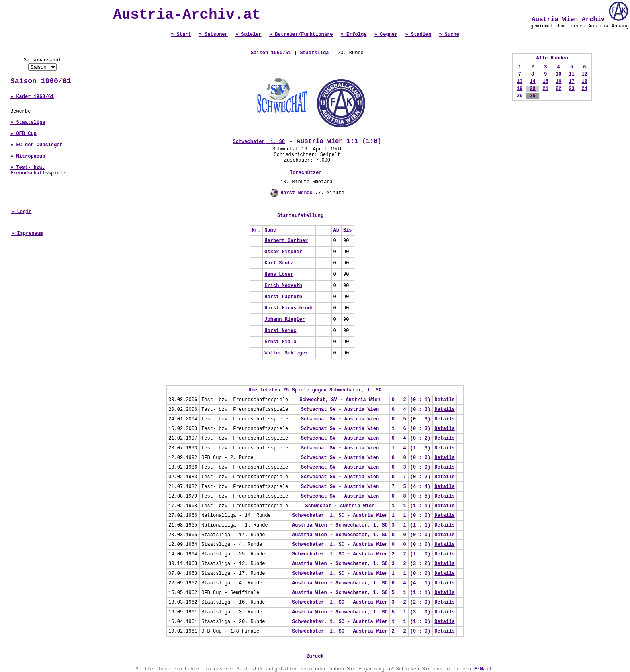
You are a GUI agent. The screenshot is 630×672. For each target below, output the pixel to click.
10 (558, 74)
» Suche (449, 35)
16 (558, 82)
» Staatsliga (28, 123)
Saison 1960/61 (41, 81)
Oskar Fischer (283, 252)
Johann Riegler (285, 320)
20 (532, 89)
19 (520, 89)
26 (532, 96)
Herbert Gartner (286, 241)
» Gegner (386, 35)
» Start (181, 35)
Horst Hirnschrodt (289, 308)
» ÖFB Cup (24, 134)
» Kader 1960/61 (32, 97)
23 (571, 89)
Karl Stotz (279, 263)
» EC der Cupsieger (37, 145)
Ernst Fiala (280, 342)
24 (585, 89)
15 (546, 82)
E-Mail (483, 669)
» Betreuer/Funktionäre (301, 35)
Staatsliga (314, 53)
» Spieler (249, 35)
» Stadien (418, 35)
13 (520, 82)
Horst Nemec (296, 193)
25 (520, 96)
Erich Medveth (283, 286)
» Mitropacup (28, 156)
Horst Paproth (283, 297)
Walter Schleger (286, 353)
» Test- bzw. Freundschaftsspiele (38, 170)
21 (546, 89)
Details (444, 400)
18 (585, 82)
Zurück (315, 656)
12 (585, 74)
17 (571, 82)
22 (558, 89)
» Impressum (27, 234)
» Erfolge (354, 35)
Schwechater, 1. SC (259, 142)
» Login (21, 212)
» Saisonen (213, 35)
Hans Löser (279, 275)
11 (571, 74)
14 (532, 82)
